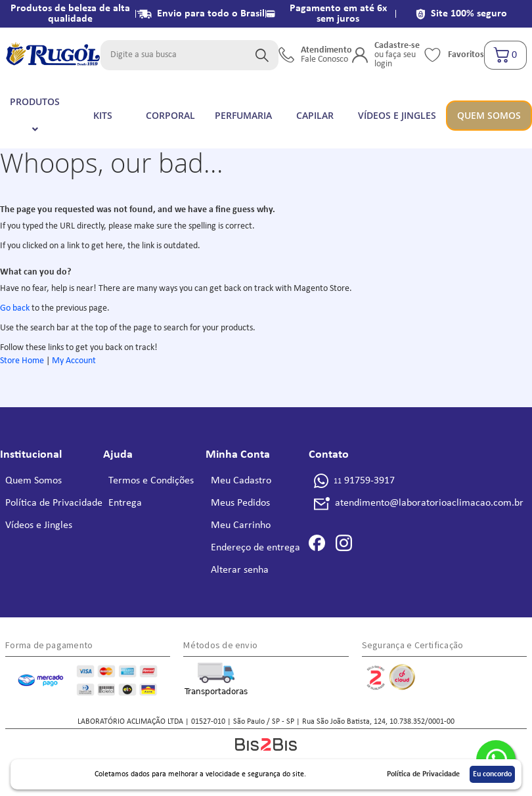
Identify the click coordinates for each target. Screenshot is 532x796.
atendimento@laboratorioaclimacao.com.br (429, 503)
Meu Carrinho (241, 525)
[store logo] (53, 55)
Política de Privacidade (54, 503)
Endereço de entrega (255, 548)
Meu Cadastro (241, 481)
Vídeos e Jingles (39, 525)
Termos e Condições (151, 481)
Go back (15, 308)
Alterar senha (240, 570)
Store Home (22, 361)
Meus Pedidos (240, 503)
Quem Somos (33, 481)
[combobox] (189, 55)
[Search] (262, 55)
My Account (74, 361)
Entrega (125, 503)
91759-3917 (364, 481)
